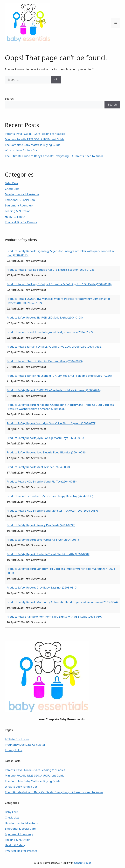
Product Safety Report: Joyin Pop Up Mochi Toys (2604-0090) (45, 438)
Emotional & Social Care (20, 200)
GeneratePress (83, 863)
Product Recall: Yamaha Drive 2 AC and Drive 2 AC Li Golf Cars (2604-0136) (54, 347)
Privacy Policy (14, 750)
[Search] (56, 80)
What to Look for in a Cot (21, 150)
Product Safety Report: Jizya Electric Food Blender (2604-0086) (47, 452)
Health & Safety (15, 217)
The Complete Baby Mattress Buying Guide (33, 145)
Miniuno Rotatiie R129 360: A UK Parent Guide (35, 139)
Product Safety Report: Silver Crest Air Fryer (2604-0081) (43, 540)
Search (9, 99)
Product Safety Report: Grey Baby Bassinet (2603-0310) (42, 587)
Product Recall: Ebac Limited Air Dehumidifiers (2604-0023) (45, 361)
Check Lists (12, 189)
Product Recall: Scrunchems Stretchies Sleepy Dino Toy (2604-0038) (50, 496)
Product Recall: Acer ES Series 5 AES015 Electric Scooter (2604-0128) (50, 270)
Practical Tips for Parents (21, 222)
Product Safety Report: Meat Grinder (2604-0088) (38, 467)
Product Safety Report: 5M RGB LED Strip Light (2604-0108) (45, 317)
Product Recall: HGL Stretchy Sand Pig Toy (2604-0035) (42, 481)
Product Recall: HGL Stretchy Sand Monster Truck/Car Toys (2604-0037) (52, 511)
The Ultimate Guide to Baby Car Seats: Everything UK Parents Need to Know (54, 156)
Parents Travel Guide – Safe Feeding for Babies (35, 134)
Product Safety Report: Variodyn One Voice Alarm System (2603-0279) (52, 423)
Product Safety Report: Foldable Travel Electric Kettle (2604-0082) (49, 554)
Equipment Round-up (19, 205)
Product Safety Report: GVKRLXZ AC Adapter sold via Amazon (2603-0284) (54, 390)
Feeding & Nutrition (18, 211)
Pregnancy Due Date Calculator (25, 745)
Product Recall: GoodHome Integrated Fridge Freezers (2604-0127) (50, 332)
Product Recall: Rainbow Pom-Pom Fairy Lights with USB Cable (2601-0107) (55, 617)
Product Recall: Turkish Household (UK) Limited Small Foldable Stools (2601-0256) (59, 376)
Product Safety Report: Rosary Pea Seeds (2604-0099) (41, 525)
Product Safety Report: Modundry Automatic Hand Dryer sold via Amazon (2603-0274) (62, 602)
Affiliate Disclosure (17, 739)
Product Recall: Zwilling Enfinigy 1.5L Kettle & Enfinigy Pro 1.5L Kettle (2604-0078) (59, 284)
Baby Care (11, 183)
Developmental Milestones (22, 194)
